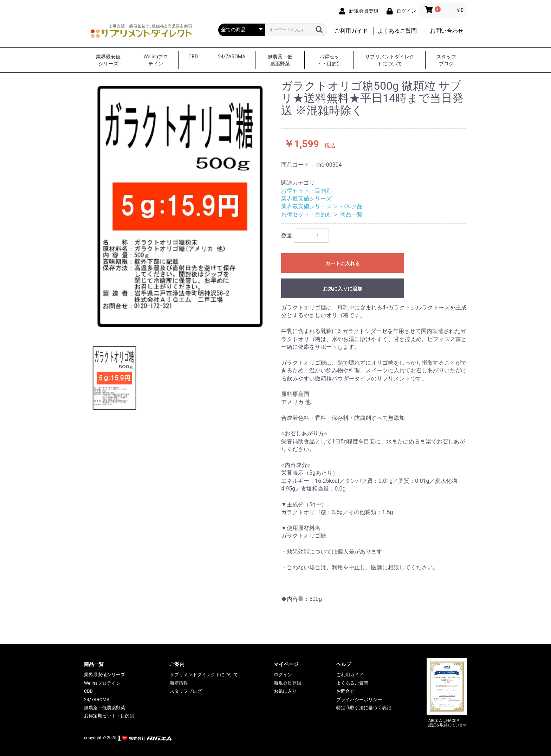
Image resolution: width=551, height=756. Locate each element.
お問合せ (345, 691)
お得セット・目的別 (329, 60)
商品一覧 (351, 214)
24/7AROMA (232, 57)
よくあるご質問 (397, 31)
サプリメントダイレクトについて (390, 60)
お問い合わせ (447, 31)
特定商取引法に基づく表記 (364, 708)
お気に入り (285, 691)
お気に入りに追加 (343, 289)
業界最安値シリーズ (108, 60)
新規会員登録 (287, 683)
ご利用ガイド (351, 31)
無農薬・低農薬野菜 (280, 60)
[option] (180, 207)
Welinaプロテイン (156, 60)
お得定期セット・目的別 (109, 716)
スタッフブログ (446, 60)
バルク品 (351, 206)
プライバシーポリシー (359, 700)
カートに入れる (343, 263)
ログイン (283, 675)
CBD (193, 57)
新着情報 (179, 683)
